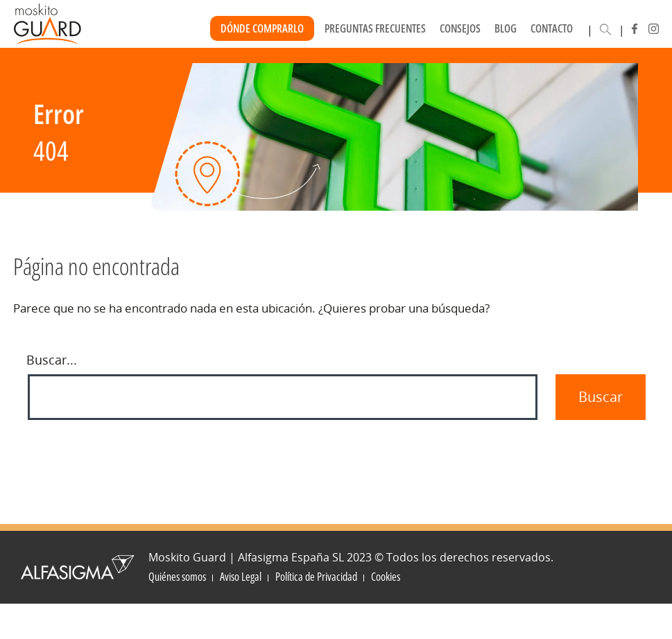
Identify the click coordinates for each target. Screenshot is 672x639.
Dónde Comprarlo (262, 28)
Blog (506, 28)
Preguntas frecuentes (375, 28)
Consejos (460, 28)
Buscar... (52, 360)
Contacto (552, 28)
